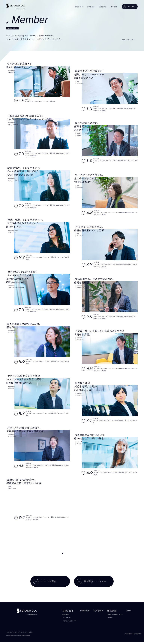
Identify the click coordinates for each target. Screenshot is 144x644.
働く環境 (110, 619)
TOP (121, 40)
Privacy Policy (126, 636)
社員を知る (96, 612)
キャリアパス (60, 619)
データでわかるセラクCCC (115, 616)
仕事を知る (81, 612)
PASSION (59, 616)
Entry (131, 612)
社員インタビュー (131, 40)
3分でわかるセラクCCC (64, 623)
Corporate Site (137, 636)
